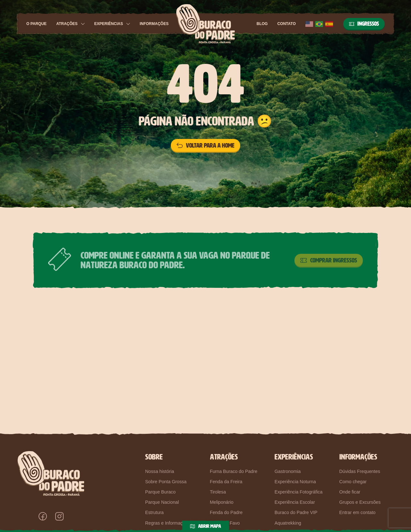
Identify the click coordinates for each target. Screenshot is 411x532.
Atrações (67, 24)
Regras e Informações (168, 523)
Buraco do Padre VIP (296, 512)
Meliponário (222, 502)
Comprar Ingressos (329, 260)
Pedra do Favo (225, 523)
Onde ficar (350, 492)
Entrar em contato (358, 512)
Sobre (154, 457)
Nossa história (160, 471)
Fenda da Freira (226, 482)
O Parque (36, 24)
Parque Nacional (162, 502)
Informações (154, 24)
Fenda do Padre (226, 512)
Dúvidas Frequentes (360, 471)
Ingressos (364, 24)
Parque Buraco (160, 492)
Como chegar (353, 482)
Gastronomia (288, 471)
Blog (262, 24)
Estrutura (154, 512)
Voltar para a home (205, 145)
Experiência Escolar (295, 502)
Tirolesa (218, 492)
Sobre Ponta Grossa (166, 482)
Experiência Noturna (295, 482)
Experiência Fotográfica (298, 492)
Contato (287, 24)
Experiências (109, 24)
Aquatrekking (288, 523)
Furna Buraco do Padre (234, 471)
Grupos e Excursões (360, 502)
